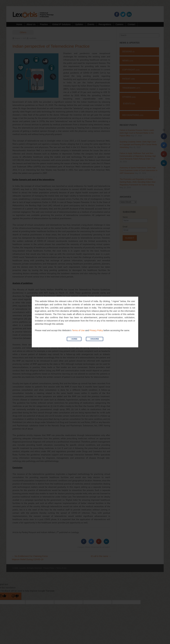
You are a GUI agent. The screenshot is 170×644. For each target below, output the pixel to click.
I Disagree (95, 339)
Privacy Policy (96, 330)
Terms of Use (78, 330)
